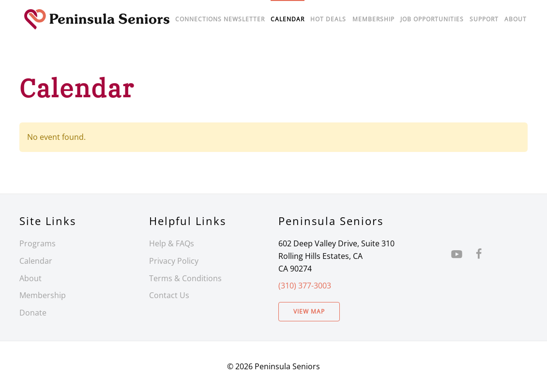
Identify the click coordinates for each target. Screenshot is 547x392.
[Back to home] (97, 19)
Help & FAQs (172, 243)
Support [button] (484, 19)
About (516, 19)
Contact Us (169, 295)
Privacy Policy (174, 261)
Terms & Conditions (185, 278)
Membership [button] (373, 19)
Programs (38, 243)
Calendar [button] (288, 19)
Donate (33, 313)
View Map (309, 311)
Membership (43, 295)
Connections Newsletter (220, 19)
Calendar (36, 261)
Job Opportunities (432, 19)
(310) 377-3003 (305, 286)
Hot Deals (328, 19)
